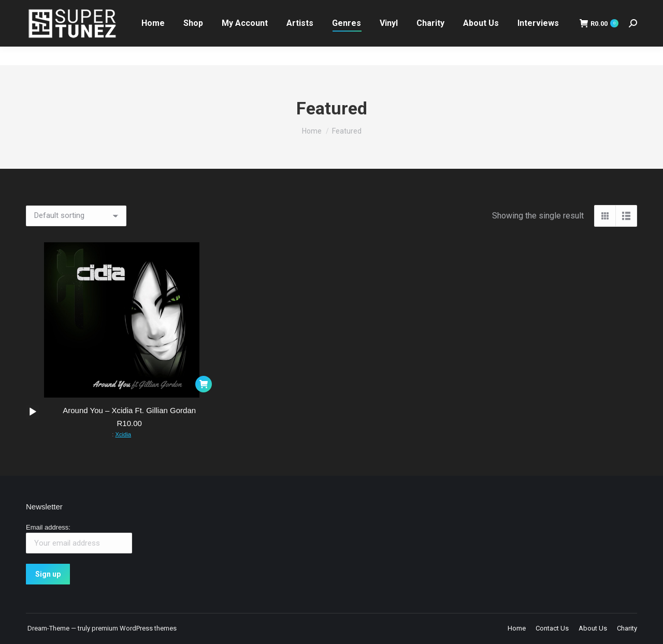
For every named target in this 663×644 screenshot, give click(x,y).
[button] (204, 384)
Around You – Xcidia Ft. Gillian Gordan (129, 410)
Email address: (48, 527)
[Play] (33, 412)
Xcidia (123, 434)
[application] (32, 412)
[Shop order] (76, 216)
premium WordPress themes (134, 628)
